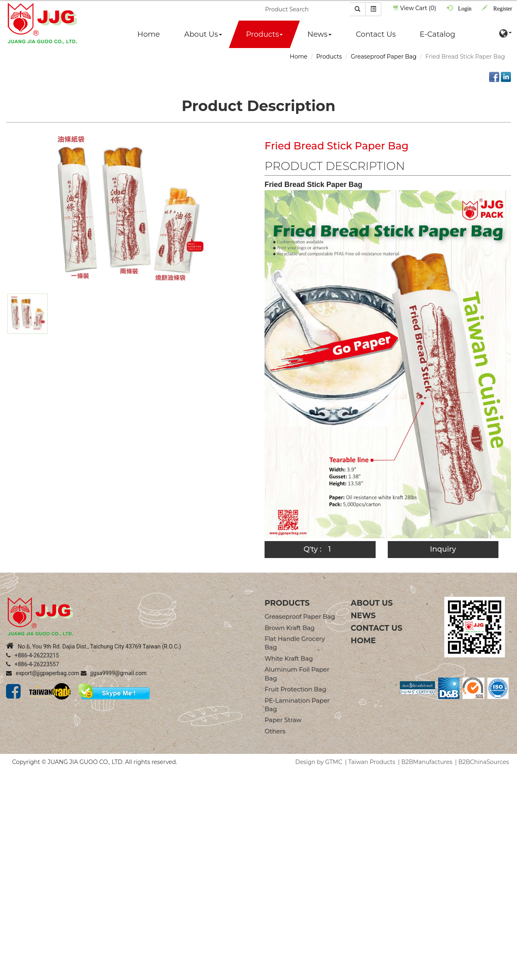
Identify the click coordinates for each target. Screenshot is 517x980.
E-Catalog (437, 34)
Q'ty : (312, 549)
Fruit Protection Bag (295, 689)
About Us (203, 34)
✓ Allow (11, 790)
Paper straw (283, 720)
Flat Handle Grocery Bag (295, 643)
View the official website (73, 847)
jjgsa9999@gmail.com (114, 673)
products (287, 603)
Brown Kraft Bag (290, 628)
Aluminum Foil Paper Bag (297, 674)
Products (264, 34)
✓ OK (228, 976)
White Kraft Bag (289, 658)
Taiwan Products (372, 762)
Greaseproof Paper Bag (384, 57)
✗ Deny (11, 798)
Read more (18, 847)
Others (275, 731)
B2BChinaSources (484, 762)
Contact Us (376, 34)
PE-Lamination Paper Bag (297, 705)
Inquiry (443, 549)
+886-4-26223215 (33, 655)
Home (149, 34)
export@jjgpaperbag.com (43, 673)
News (319, 34)
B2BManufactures (427, 762)
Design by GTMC (319, 762)
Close (8, 774)
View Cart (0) (415, 8)
